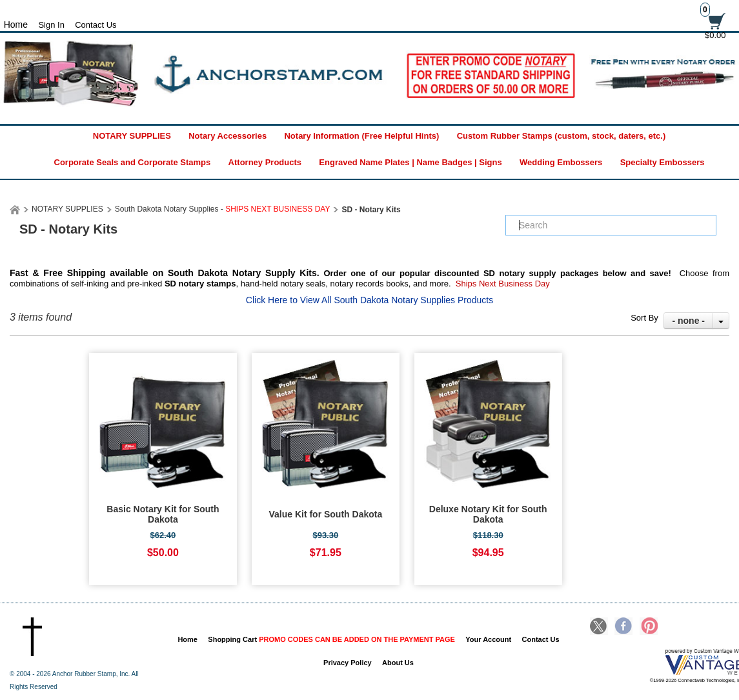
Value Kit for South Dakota (325, 514)
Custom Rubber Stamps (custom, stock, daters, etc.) (562, 136)
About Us (398, 663)
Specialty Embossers (663, 162)
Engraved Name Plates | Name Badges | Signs (410, 162)
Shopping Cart (331, 639)
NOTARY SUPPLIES (132, 136)
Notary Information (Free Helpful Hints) (361, 136)
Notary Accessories (228, 136)
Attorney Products (265, 162)
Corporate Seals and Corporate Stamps (133, 162)
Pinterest (649, 627)
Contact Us (96, 25)
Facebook (623, 627)
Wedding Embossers (561, 162)
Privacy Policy (348, 663)
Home (187, 639)
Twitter (599, 627)
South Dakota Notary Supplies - (223, 209)
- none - (688, 321)
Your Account (488, 639)
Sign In (51, 25)
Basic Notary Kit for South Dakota (163, 514)
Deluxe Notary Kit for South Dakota (488, 514)
